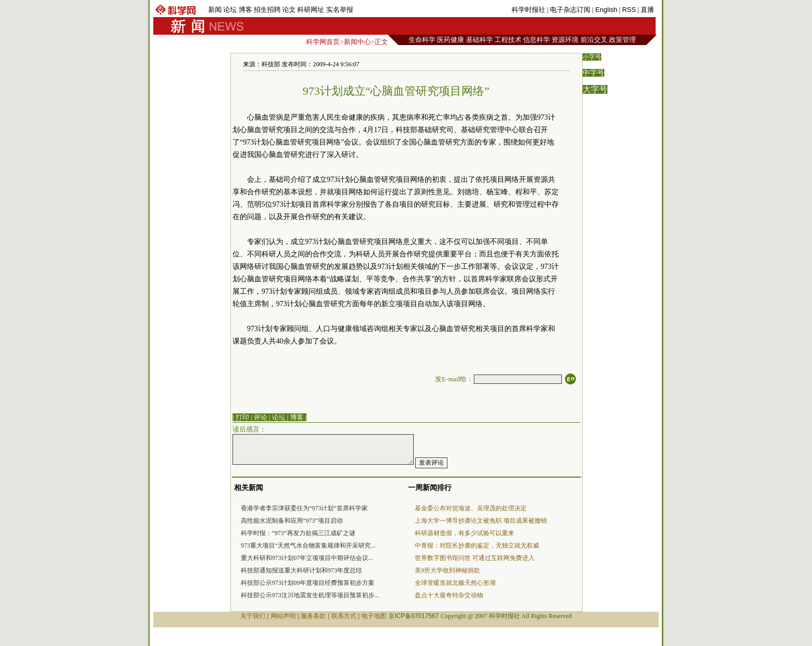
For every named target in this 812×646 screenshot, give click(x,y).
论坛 (230, 10)
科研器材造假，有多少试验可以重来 (465, 533)
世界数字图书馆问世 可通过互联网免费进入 (475, 558)
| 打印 (241, 417)
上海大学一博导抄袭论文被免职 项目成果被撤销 (481, 521)
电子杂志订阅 (570, 10)
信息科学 (536, 40)
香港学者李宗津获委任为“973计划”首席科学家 (304, 508)
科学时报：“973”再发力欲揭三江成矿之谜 (298, 533)
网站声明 (283, 616)
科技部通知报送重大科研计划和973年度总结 (301, 570)
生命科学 (422, 40)
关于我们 (253, 616)
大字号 (595, 89)
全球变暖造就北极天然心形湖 (455, 583)
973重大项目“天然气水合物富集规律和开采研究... (308, 545)
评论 (260, 417)
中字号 (593, 73)
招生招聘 (267, 10)
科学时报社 (528, 10)
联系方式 (344, 616)
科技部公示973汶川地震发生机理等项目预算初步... (310, 595)
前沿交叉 (594, 40)
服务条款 (313, 616)
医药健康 (451, 40)
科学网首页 (323, 42)
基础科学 (480, 40)
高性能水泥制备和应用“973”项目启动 (292, 521)
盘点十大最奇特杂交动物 (449, 595)
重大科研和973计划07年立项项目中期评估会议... (307, 558)
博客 (245, 10)
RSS (629, 10)
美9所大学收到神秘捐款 (447, 570)
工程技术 (508, 40)
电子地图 (374, 616)
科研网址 (311, 10)
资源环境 (565, 40)
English (606, 10)
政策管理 (622, 40)
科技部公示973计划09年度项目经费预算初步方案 (308, 583)
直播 (647, 10)
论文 (289, 10)
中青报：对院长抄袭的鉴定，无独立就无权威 (477, 545)
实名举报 (340, 10)
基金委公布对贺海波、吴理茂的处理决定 (471, 508)
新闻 (215, 10)
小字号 (592, 57)
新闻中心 (357, 42)
